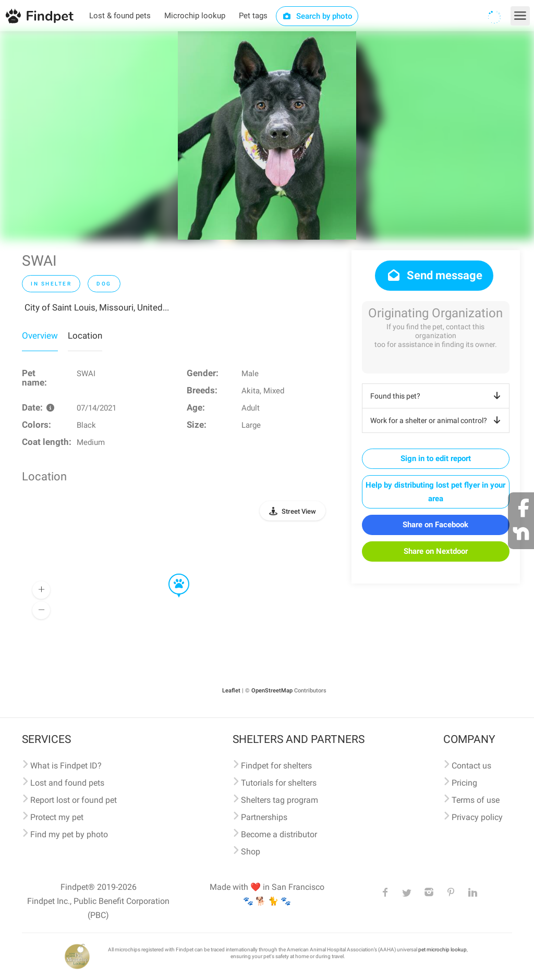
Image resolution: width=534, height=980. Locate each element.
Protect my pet (57, 817)
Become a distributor (279, 834)
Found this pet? (437, 396)
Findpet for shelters (276, 766)
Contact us (471, 766)
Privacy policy (477, 817)
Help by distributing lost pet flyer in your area (435, 492)
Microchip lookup (195, 16)
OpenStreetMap (272, 691)
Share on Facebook (435, 525)
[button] (172, 574)
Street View (299, 511)
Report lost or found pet (74, 800)
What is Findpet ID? (66, 766)
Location (85, 336)
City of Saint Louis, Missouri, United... (97, 307)
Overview (40, 336)
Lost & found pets (120, 16)
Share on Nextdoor (436, 551)
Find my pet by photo (69, 834)
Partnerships (264, 817)
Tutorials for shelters (279, 783)
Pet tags (253, 16)
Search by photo (317, 16)
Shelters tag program (280, 800)
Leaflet (231, 691)
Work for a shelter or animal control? (437, 420)
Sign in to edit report (436, 458)
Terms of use (476, 800)
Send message (434, 275)
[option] (267, 135)
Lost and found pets (67, 783)
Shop (251, 852)
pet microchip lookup (442, 950)
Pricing (464, 783)
